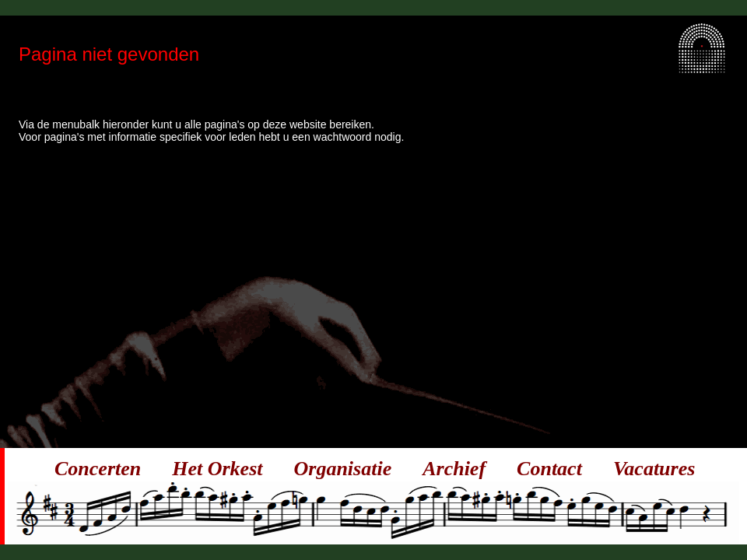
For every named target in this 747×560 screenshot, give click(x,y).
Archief (454, 469)
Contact (549, 469)
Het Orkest (217, 469)
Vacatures (654, 469)
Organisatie (343, 469)
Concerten (98, 469)
